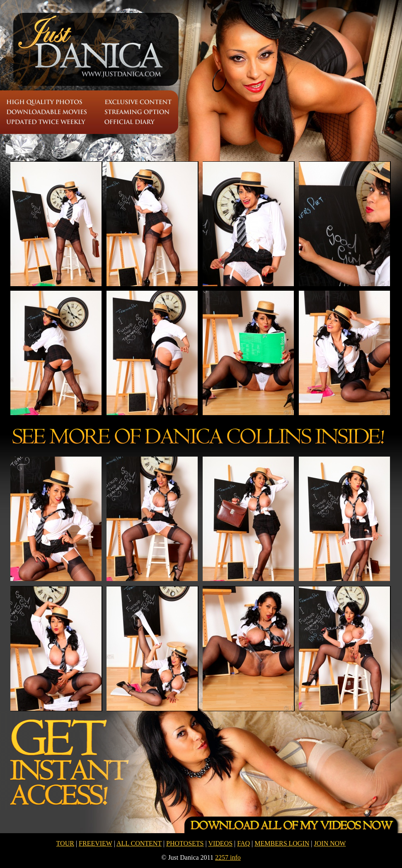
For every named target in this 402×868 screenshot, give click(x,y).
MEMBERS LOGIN (282, 843)
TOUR (65, 843)
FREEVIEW (96, 843)
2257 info (228, 857)
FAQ (243, 843)
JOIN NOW (330, 843)
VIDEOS (220, 843)
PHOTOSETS (185, 843)
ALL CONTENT (139, 843)
